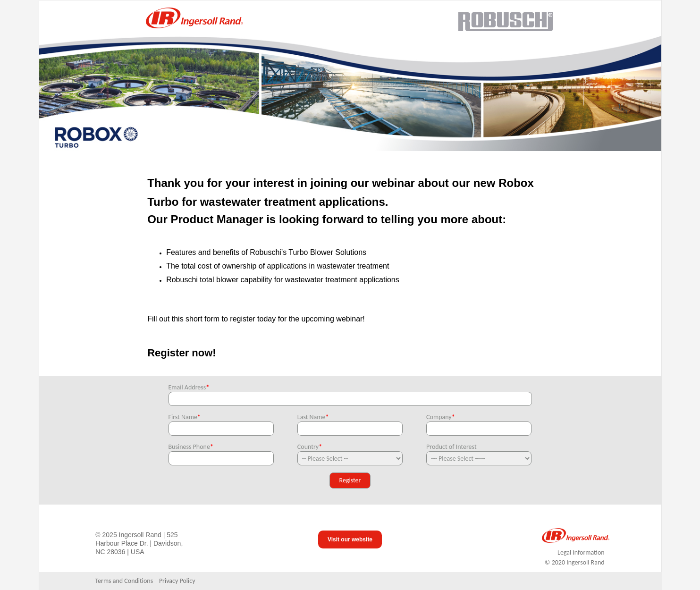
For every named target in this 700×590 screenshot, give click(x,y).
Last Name (313, 417)
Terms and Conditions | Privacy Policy (145, 581)
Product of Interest (451, 447)
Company (441, 417)
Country (310, 447)
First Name (185, 417)
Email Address (189, 387)
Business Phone (191, 447)
